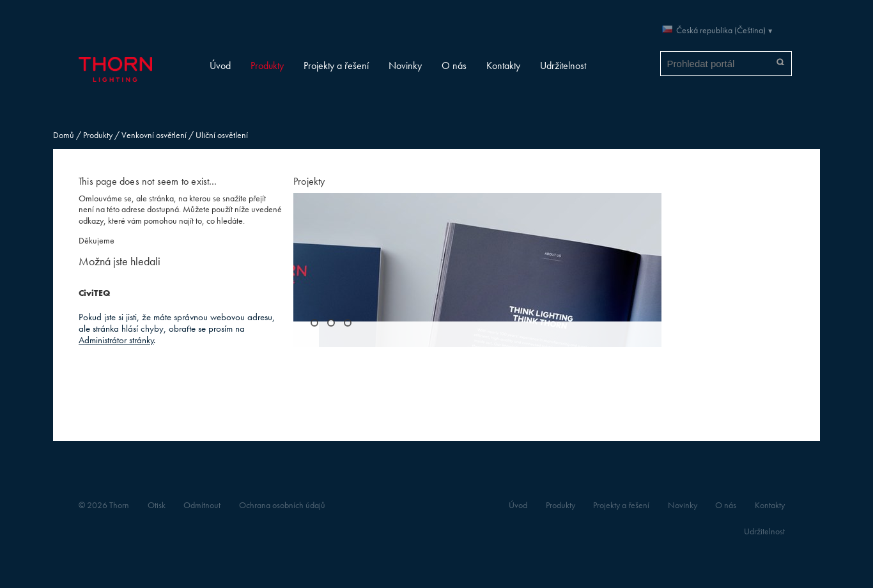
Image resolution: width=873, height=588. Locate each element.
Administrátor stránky (116, 340)
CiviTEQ (94, 293)
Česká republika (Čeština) (721, 30)
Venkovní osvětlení (154, 135)
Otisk (157, 505)
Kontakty (503, 66)
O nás (454, 66)
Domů (64, 135)
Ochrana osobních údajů (282, 505)
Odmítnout (202, 505)
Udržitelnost (563, 66)
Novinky (405, 66)
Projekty (309, 181)
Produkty (267, 66)
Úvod (220, 66)
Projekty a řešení (336, 66)
